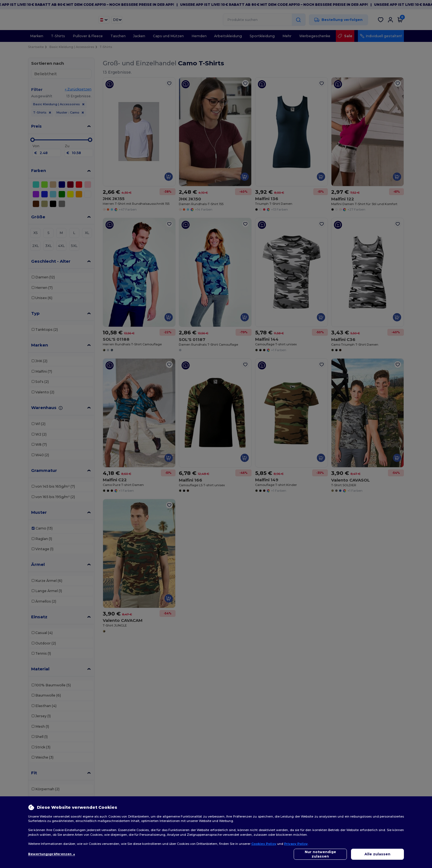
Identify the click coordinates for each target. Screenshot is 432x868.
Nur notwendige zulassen (320, 854)
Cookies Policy (264, 844)
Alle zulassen (377, 854)
